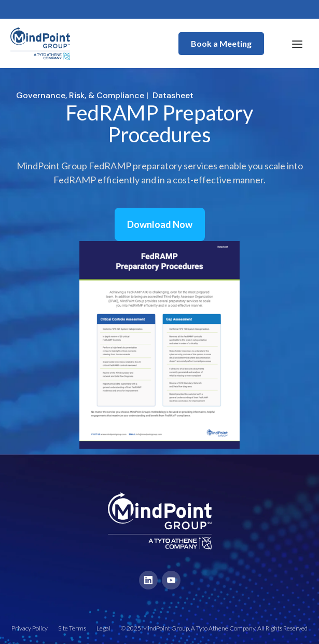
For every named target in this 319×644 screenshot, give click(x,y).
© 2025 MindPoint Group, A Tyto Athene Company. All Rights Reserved (214, 628)
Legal (103, 628)
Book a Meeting (221, 43)
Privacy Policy (30, 628)
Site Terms (72, 628)
